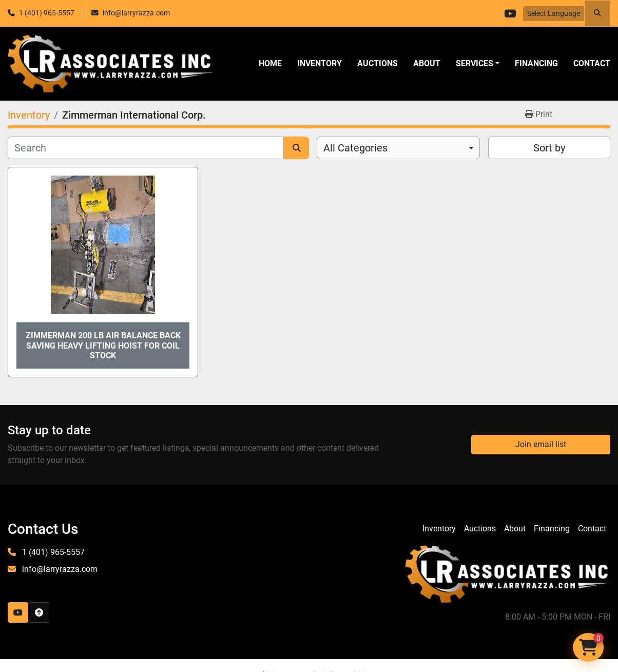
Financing (536, 63)
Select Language (554, 13)
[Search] (146, 148)
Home (270, 63)
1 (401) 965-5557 (47, 13)
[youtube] (510, 13)
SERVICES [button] (475, 63)
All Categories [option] (355, 148)
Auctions (378, 63)
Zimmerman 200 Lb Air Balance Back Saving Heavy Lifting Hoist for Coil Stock (103, 345)
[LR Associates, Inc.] (508, 573)
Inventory (320, 63)
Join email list (541, 444)
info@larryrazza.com (136, 13)
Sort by (549, 148)
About (427, 63)
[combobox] (398, 148)
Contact (592, 63)
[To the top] (39, 612)
